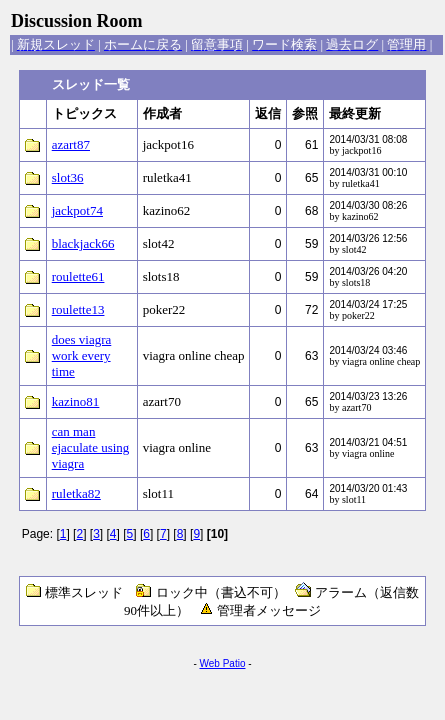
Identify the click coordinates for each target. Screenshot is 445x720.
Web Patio (223, 663)
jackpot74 (77, 210)
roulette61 (78, 276)
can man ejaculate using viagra (91, 447)
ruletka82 (76, 493)
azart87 (71, 144)
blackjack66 (83, 243)
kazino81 (76, 401)
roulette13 (78, 309)
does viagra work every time (82, 355)
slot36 (68, 177)
